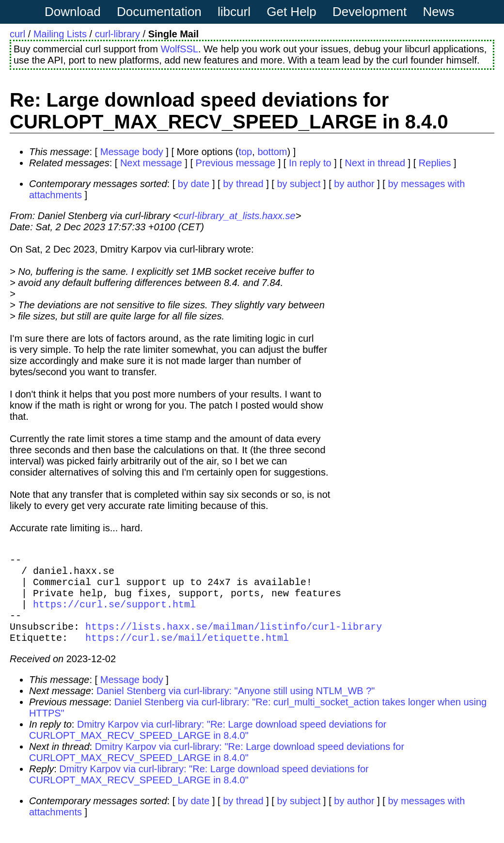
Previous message (236, 163)
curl (17, 34)
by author (354, 184)
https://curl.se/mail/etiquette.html (187, 653)
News (439, 12)
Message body (132, 152)
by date (194, 184)
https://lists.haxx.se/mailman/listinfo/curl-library (234, 640)
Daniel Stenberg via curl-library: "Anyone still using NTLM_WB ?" (236, 706)
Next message (151, 163)
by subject (299, 184)
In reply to (310, 163)
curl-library (118, 34)
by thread (243, 184)
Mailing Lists (60, 34)
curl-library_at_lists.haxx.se (237, 216)
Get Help (291, 12)
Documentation (159, 12)
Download (73, 12)
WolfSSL (179, 49)
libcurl (234, 12)
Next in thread (375, 163)
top (245, 152)
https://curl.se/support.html (114, 613)
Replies (435, 163)
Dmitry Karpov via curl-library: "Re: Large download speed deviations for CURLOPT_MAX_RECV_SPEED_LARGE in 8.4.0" (208, 745)
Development (370, 12)
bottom (272, 152)
